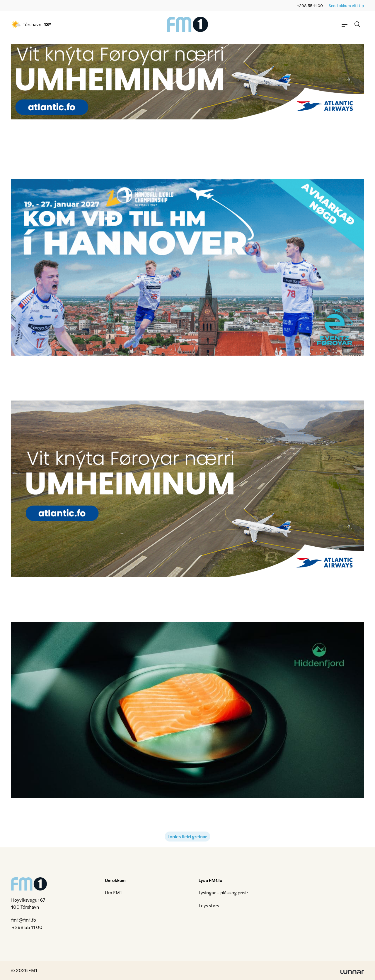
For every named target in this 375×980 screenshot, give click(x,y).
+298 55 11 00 (310, 5)
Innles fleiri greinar (187, 836)
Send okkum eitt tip (346, 5)
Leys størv (209, 905)
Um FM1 (113, 892)
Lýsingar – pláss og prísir (223, 892)
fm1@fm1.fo (24, 920)
